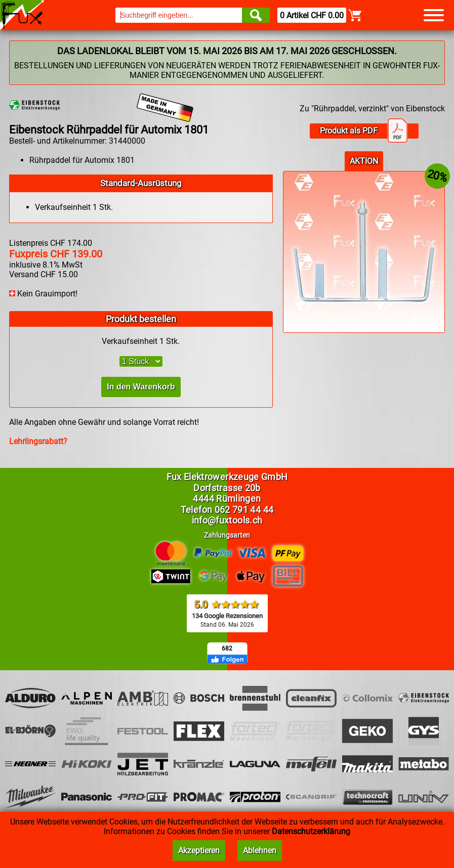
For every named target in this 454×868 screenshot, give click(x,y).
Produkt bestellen (141, 319)
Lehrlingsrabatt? (38, 441)
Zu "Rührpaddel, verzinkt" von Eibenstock (372, 108)
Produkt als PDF (364, 131)
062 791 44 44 (244, 510)
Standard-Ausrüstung (141, 183)
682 (227, 648)
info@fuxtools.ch (227, 520)
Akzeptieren (199, 851)
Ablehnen (260, 851)
